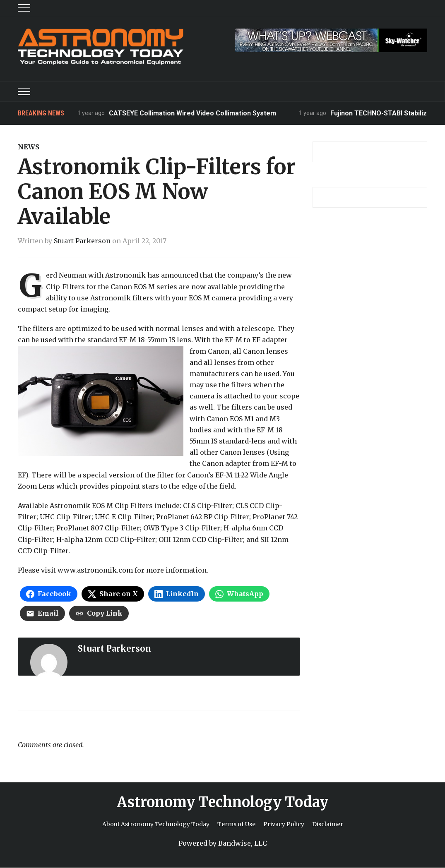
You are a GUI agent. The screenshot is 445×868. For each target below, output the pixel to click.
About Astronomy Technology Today (156, 824)
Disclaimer (328, 824)
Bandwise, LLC (243, 843)
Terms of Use (236, 824)
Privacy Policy (284, 824)
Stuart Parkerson (82, 241)
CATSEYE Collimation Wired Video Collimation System (193, 113)
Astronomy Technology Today (222, 802)
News (29, 147)
